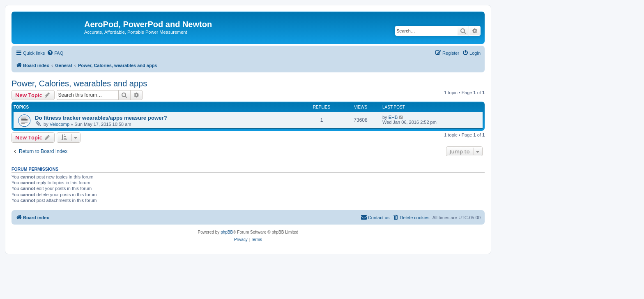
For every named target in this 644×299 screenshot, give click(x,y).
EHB (393, 117)
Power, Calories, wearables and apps (79, 83)
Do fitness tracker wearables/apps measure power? (101, 118)
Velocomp (60, 124)
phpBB (227, 232)
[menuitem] (55, 53)
